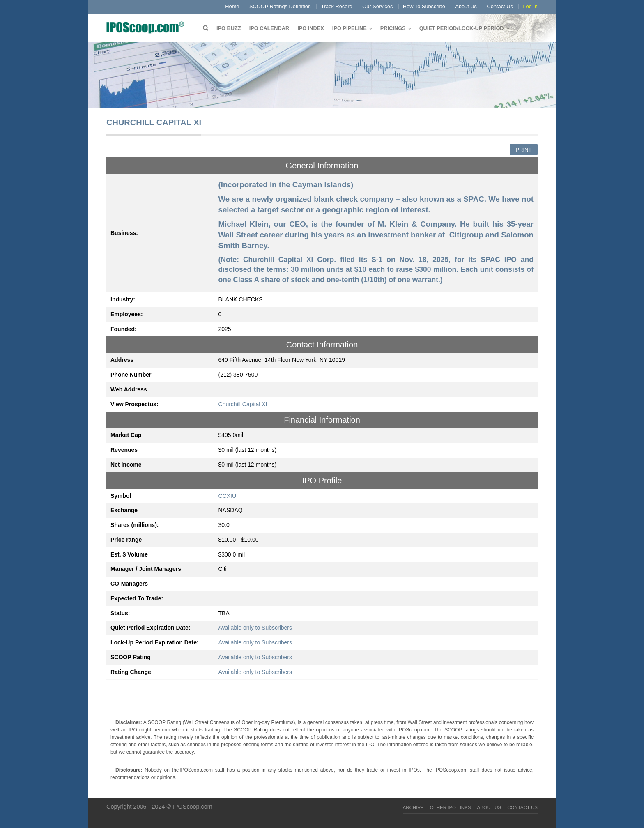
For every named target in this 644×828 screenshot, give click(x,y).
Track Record (336, 6)
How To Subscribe (424, 6)
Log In (530, 6)
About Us (466, 6)
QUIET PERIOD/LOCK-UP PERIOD (462, 28)
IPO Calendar (269, 28)
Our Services (377, 6)
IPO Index (311, 28)
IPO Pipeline (350, 28)
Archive (413, 807)
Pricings (393, 28)
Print (523, 150)
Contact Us (500, 6)
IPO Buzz (229, 28)
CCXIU (228, 496)
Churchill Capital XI (243, 404)
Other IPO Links (451, 807)
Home (232, 6)
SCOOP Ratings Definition (280, 6)
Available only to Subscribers (255, 628)
